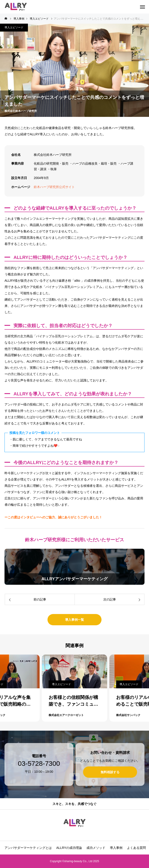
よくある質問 (136, 848)
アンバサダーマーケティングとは (28, 848)
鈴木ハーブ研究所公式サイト (54, 187)
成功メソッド (96, 848)
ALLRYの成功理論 (69, 848)
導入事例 (116, 848)
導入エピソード (14, 27)
